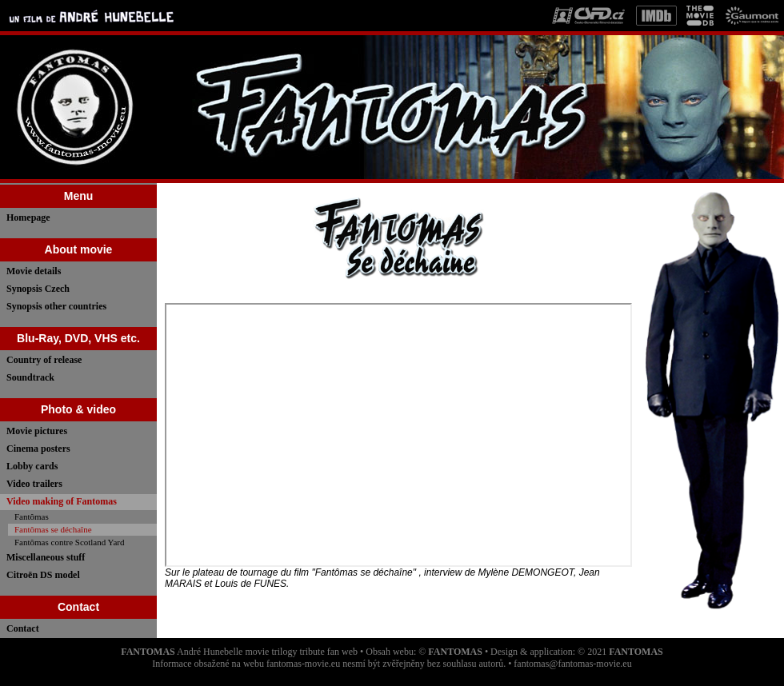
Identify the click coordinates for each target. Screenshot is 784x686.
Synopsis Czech (38, 289)
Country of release (44, 360)
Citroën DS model (43, 575)
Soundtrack (30, 377)
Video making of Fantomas (62, 501)
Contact (23, 628)
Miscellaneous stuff (46, 557)
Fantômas (32, 516)
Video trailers (34, 484)
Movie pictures (37, 431)
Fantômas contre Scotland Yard (69, 542)
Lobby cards (32, 466)
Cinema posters (38, 449)
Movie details (34, 271)
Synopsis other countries (56, 306)
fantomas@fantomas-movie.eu (572, 664)
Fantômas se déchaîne (53, 529)
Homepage (28, 217)
